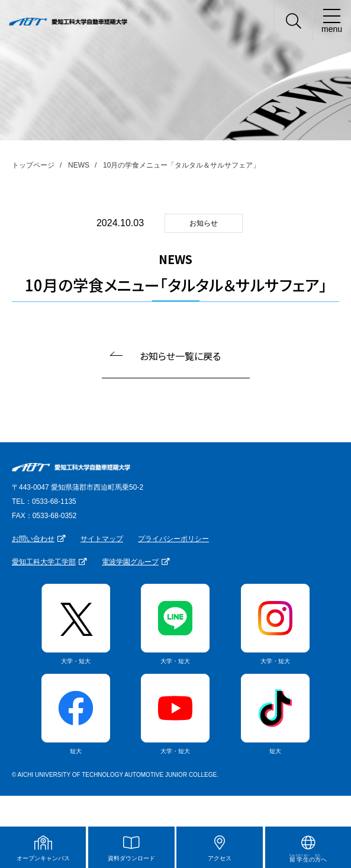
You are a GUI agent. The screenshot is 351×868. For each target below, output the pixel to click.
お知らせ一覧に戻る (180, 356)
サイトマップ (102, 539)
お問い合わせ (33, 539)
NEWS (79, 165)
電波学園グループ (130, 562)
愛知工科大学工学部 (44, 562)
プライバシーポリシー (173, 539)
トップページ (33, 165)
